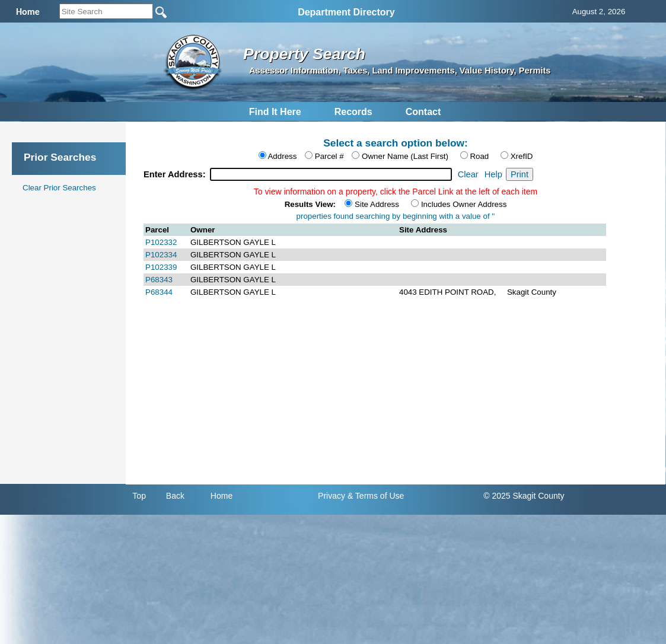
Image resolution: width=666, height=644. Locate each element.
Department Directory (346, 12)
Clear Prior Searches (59, 188)
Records (353, 112)
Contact (423, 112)
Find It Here (275, 112)
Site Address (377, 204)
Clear (468, 174)
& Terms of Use (376, 496)
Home (222, 496)
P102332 (161, 242)
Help (493, 174)
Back (175, 496)
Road (479, 156)
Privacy (332, 496)
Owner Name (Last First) (405, 156)
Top (139, 496)
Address (282, 156)
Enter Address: (176, 174)
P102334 (161, 255)
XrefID (522, 156)
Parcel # (329, 156)
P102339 (161, 267)
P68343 (159, 280)
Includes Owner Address (464, 204)
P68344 (159, 292)
